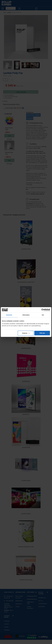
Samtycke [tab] (9, 315)
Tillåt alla (42, 333)
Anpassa (26, 333)
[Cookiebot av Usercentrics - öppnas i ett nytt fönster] (43, 310)
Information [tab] (26, 315)
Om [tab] (43, 315)
